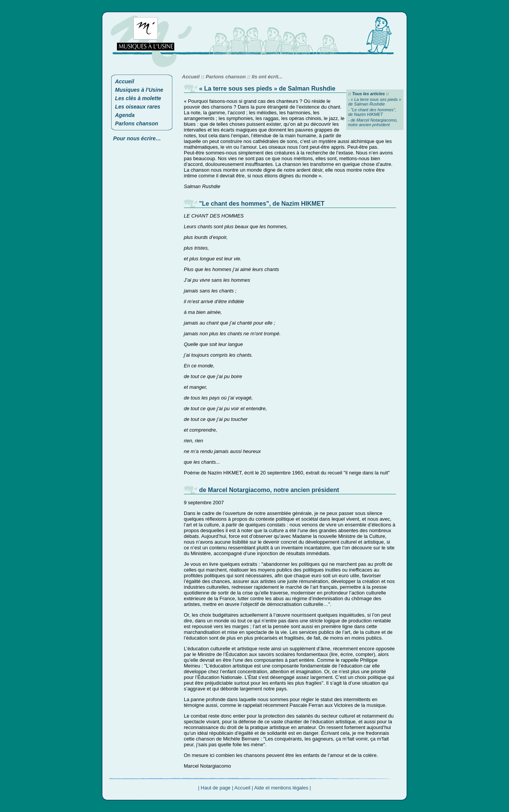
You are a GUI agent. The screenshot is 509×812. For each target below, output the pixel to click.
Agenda (125, 115)
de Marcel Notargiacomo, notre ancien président (373, 122)
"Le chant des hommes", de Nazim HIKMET (372, 112)
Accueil (125, 81)
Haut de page (216, 788)
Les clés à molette (138, 98)
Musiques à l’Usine (139, 90)
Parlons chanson (137, 123)
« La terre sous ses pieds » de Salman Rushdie (375, 102)
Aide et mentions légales (281, 788)
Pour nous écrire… (137, 138)
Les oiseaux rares (138, 107)
